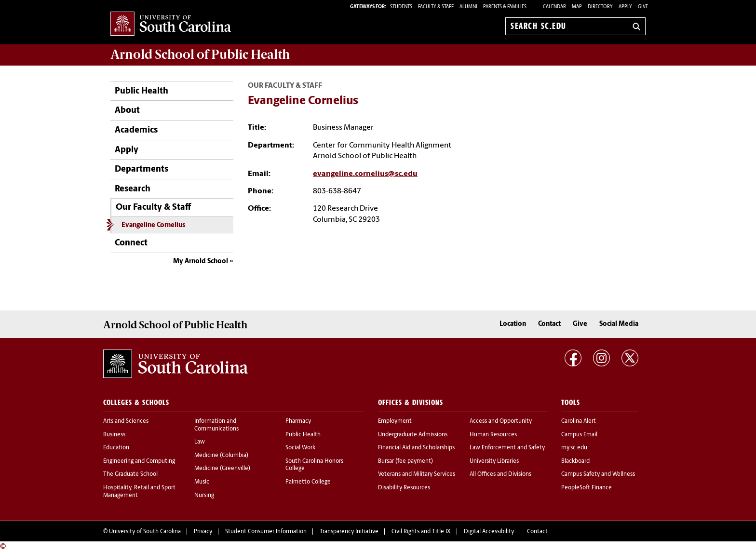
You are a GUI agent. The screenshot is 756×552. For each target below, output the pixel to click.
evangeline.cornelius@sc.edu (365, 174)
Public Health (142, 91)
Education (116, 448)
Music (202, 482)
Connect (131, 243)
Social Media (619, 324)
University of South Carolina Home (171, 24)
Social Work (300, 448)
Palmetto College (308, 482)
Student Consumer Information (266, 532)
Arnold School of (200, 54)
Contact (549, 324)
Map (577, 7)
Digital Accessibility (489, 532)
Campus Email (579, 435)
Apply (625, 7)
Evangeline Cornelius (153, 225)
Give (643, 7)
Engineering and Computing (139, 461)
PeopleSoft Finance (587, 488)
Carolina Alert (579, 421)
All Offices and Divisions (500, 474)
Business (114, 435)
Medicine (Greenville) (222, 469)
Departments (142, 169)
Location (513, 324)
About (127, 111)
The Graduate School (130, 474)
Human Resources (493, 435)
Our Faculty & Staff (153, 208)
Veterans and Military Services (417, 474)
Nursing (204, 496)
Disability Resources (404, 488)
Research (133, 189)
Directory (600, 7)
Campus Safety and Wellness (598, 474)
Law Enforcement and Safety (507, 448)
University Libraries (494, 461)
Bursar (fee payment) (405, 461)
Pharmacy (298, 421)
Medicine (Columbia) (221, 456)
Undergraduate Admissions (413, 435)
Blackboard (575, 461)
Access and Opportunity (501, 421)
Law (200, 442)
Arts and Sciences (126, 421)
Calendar (554, 7)
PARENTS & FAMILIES (505, 7)
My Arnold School (201, 262)
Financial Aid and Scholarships (416, 448)
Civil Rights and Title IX (421, 532)
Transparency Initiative (349, 532)
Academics (136, 130)
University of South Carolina (145, 532)
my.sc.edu (574, 448)
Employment (395, 421)
